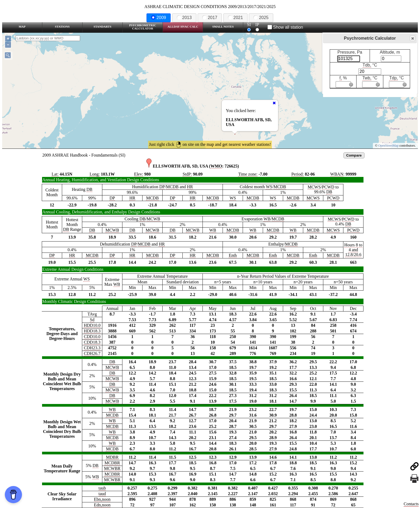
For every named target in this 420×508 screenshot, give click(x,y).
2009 (159, 18)
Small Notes (223, 27)
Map (22, 27)
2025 (261, 18)
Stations (62, 27)
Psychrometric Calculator (143, 27)
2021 (235, 18)
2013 (184, 18)
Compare (354, 155)
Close (412, 38)
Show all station (285, 27)
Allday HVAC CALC (183, 27)
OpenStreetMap (388, 146)
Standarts (102, 27)
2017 (210, 18)
